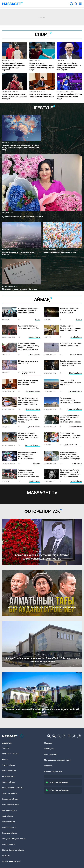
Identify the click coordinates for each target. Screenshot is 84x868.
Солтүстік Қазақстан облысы (14, 839)
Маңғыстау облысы (75, 409)
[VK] (59, 736)
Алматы (79, 319)
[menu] (80, 4)
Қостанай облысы (75, 391)
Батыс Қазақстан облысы (28, 373)
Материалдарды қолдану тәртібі (58, 760)
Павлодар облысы (75, 427)
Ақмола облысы (35, 337)
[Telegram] (74, 736)
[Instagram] (69, 736)
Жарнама (48, 743)
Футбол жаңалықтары (11, 861)
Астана (38, 319)
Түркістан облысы (34, 427)
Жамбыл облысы (76, 373)
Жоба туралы (50, 749)
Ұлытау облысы (76, 481)
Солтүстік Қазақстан (33, 445)
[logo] (12, 4)
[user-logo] (71, 5)
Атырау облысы (76, 355)
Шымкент (37, 463)
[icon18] (22, 736)
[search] (76, 4)
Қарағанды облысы (33, 391)
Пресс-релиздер (51, 754)
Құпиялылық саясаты (53, 771)
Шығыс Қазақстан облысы (70, 445)
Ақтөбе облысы (76, 337)
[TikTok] (49, 736)
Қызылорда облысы (33, 409)
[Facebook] (64, 736)
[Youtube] (54, 736)
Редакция (48, 766)
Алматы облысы (34, 355)
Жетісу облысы (35, 481)
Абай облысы (77, 463)
